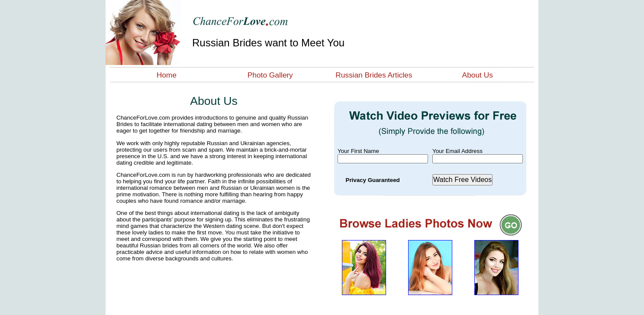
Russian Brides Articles (374, 75)
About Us (478, 75)
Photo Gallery (270, 75)
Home (167, 75)
